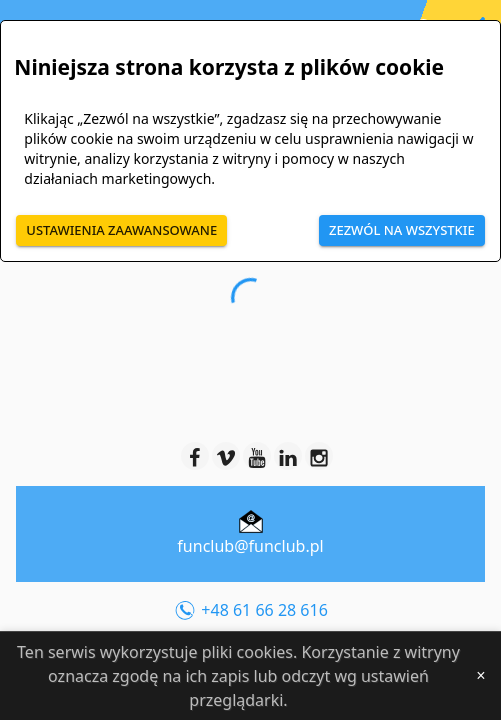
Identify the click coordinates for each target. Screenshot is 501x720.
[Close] (481, 676)
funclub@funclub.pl (250, 546)
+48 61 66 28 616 (250, 611)
